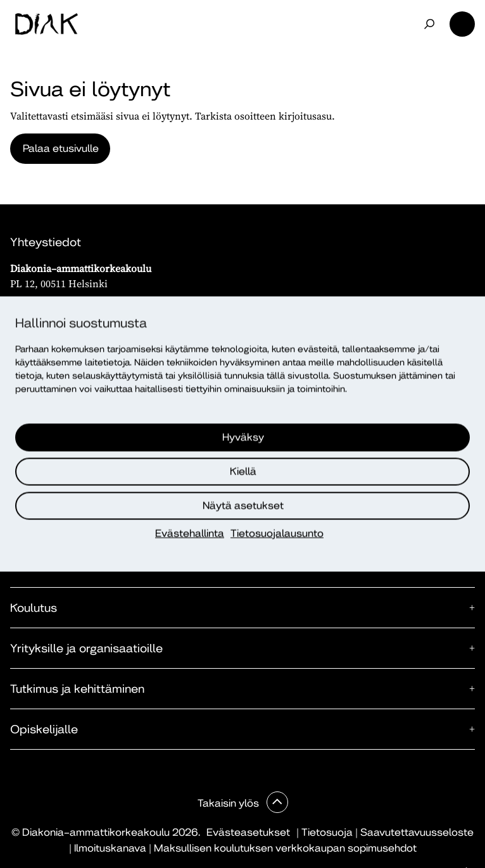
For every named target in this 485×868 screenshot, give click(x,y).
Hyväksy (243, 437)
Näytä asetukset (243, 506)
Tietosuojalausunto (277, 534)
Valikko (462, 24)
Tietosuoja (327, 832)
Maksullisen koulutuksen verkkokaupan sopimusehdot (285, 848)
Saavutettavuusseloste (417, 832)
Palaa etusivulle (61, 148)
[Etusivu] (47, 24)
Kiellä (243, 472)
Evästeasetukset (248, 832)
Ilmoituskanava (110, 848)
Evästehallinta (190, 534)
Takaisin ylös (230, 803)
